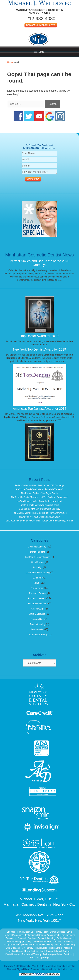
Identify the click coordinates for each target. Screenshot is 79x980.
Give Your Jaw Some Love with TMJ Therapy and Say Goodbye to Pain (39, 521)
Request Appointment (49, 935)
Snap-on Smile (38, 619)
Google (46, 958)
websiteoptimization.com (60, 969)
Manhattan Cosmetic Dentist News (39, 255)
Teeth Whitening (38, 624)
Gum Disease (38, 562)
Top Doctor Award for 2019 (40, 336)
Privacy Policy (42, 932)
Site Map (11, 932)
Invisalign (38, 567)
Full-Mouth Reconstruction (38, 557)
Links (38, 958)
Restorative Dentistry (38, 604)
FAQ (32, 958)
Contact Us (11, 938)
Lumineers (38, 578)
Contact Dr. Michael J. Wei (41, 25)
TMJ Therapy (27, 948)
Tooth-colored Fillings (38, 635)
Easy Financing (68, 935)
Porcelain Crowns (38, 593)
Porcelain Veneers (37, 598)
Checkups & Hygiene (64, 945)
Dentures (67, 951)
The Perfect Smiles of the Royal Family (39, 493)
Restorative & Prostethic (61, 948)
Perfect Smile (37, 588)
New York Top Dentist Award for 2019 (40, 349)
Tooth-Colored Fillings (50, 951)
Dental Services (58, 932)
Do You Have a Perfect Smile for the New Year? (39, 501)
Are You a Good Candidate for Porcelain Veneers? (39, 489)
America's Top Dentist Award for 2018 (40, 409)
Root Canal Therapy (32, 954)
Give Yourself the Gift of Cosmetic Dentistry (39, 509)
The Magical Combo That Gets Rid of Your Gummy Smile (39, 513)
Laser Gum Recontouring (38, 573)
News (36, 583)
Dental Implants (38, 552)
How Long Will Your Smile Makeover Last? (39, 517)
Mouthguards (41, 948)
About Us (29, 932)
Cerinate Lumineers (62, 942)
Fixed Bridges (32, 951)
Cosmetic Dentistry (37, 547)
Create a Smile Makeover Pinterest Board (39, 505)
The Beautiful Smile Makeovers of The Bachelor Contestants (39, 497)
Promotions (18, 935)
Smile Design (38, 609)
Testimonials (37, 629)
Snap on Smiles (13, 945)
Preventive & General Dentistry (37, 945)
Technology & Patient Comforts (58, 954)
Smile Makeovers (37, 614)
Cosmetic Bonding (47, 938)
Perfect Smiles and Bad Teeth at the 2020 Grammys (39, 263)
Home (10, 62)
